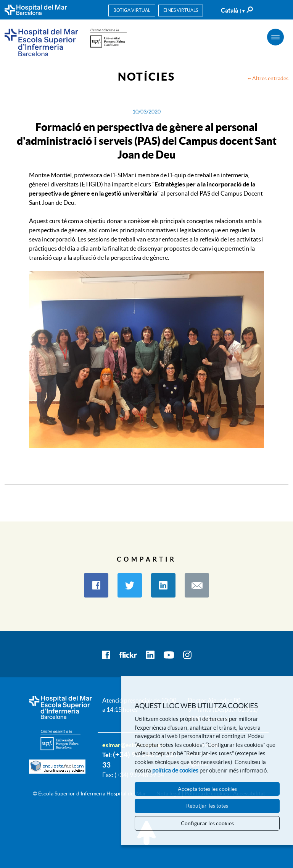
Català (233, 10)
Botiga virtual (132, 10)
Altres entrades (270, 78)
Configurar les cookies (207, 823)
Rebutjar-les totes (207, 806)
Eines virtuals (181, 10)
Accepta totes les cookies (207, 789)
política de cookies (175, 770)
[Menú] (275, 37)
